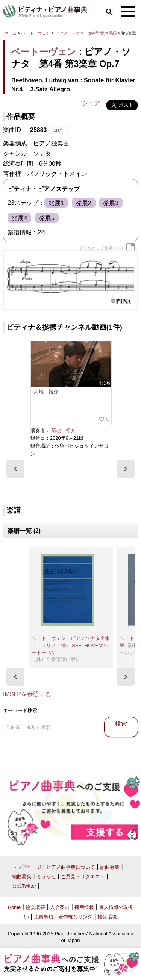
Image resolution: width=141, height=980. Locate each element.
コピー (60, 130)
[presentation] (15, 469)
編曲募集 (22, 876)
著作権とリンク (75, 917)
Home (14, 907)
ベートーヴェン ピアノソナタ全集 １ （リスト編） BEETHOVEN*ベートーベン (73, 645)
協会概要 (35, 907)
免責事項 (44, 917)
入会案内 (60, 907)
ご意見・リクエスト (83, 876)
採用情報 (84, 907)
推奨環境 (107, 917)
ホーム (10, 33)
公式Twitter (24, 886)
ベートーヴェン (36, 33)
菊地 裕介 (63, 430)
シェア (91, 103)
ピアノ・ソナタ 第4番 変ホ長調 (86, 33)
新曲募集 (110, 867)
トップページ (27, 867)
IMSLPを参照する (27, 694)
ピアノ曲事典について (71, 867)
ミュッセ (46, 876)
